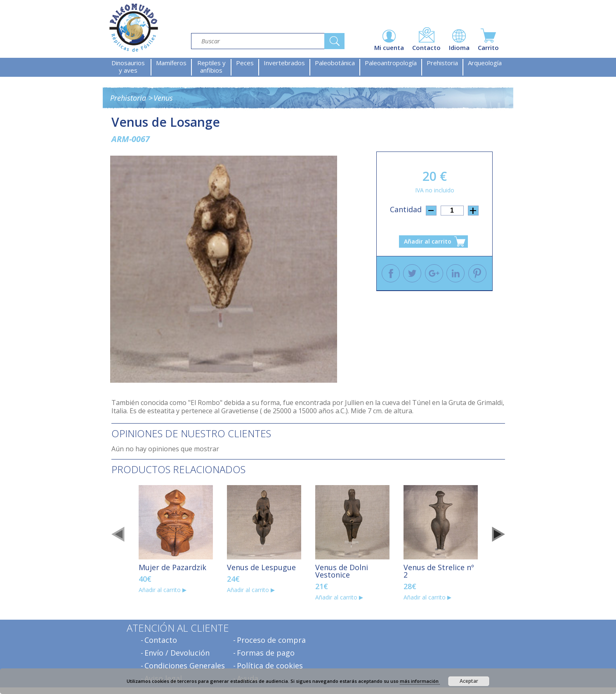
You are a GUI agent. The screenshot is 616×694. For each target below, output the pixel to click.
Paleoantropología (391, 63)
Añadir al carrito (428, 241)
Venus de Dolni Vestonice (342, 571)
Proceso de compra (271, 640)
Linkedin (456, 273)
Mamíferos (171, 63)
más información (420, 681)
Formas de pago (266, 653)
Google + (434, 273)
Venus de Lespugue (261, 567)
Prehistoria (442, 63)
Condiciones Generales (185, 666)
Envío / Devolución (177, 653)
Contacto (161, 640)
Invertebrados (284, 63)
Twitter (412, 273)
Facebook (391, 273)
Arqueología (485, 63)
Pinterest (477, 273)
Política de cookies (270, 666)
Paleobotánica (335, 63)
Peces (245, 63)
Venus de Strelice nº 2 (439, 571)
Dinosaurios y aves (128, 66)
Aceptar (469, 681)
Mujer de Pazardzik (172, 567)
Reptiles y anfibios (211, 66)
